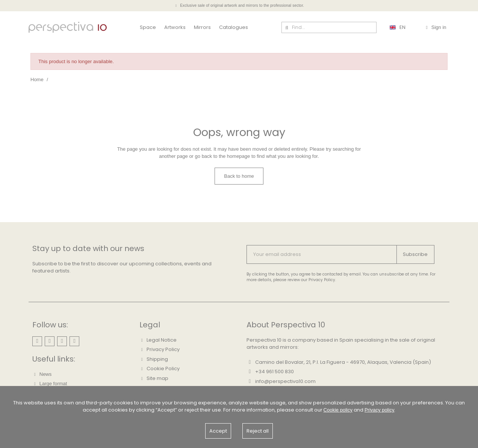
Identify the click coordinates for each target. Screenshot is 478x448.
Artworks (175, 27)
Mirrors (202, 27)
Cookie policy (338, 410)
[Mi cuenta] (436, 27)
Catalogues (234, 27)
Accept (218, 431)
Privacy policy (379, 410)
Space (148, 27)
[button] (239, 176)
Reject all (258, 431)
